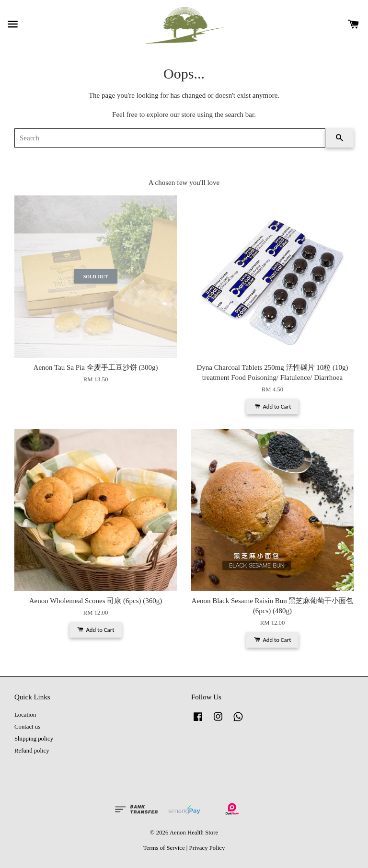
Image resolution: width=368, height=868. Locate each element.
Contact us (27, 727)
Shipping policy (34, 739)
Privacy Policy (207, 848)
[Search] (170, 138)
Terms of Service (164, 848)
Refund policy (32, 751)
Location (25, 715)
